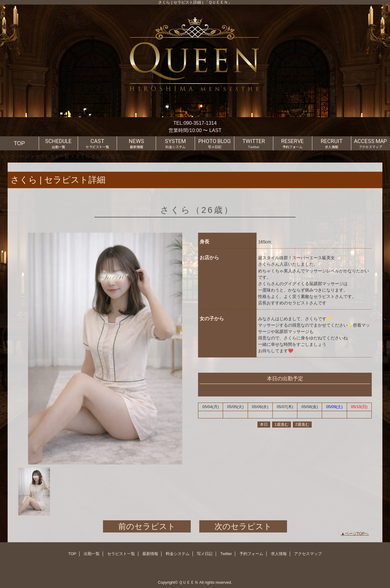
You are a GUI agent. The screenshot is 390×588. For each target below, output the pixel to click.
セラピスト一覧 (52, 156)
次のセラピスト (243, 526)
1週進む (282, 424)
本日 (264, 424)
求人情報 (279, 554)
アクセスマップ (308, 554)
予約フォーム (251, 554)
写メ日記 (205, 554)
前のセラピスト (147, 526)
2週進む (302, 424)
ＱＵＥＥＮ (189, 582)
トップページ (15, 156)
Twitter (226, 554)
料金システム (178, 554)
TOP (19, 143)
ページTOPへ (357, 534)
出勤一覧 (92, 554)
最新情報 (150, 554)
